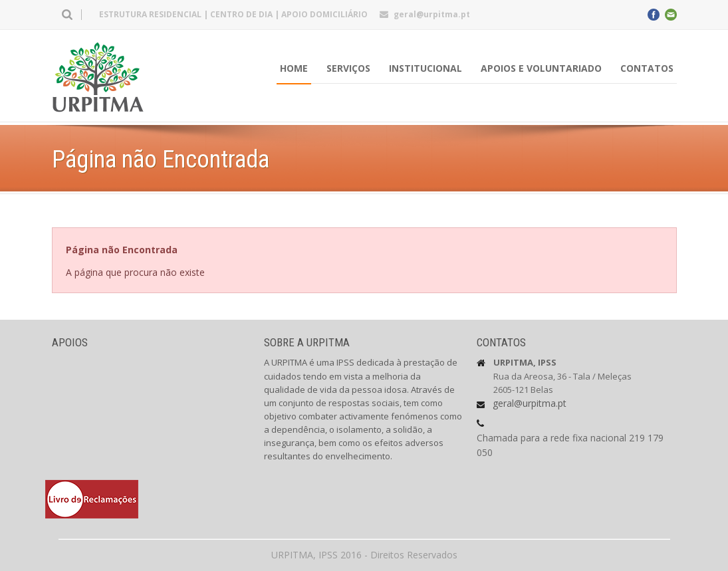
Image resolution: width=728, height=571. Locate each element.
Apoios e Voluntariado (541, 68)
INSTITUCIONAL (425, 68)
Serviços (348, 68)
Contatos (647, 68)
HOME (294, 68)
